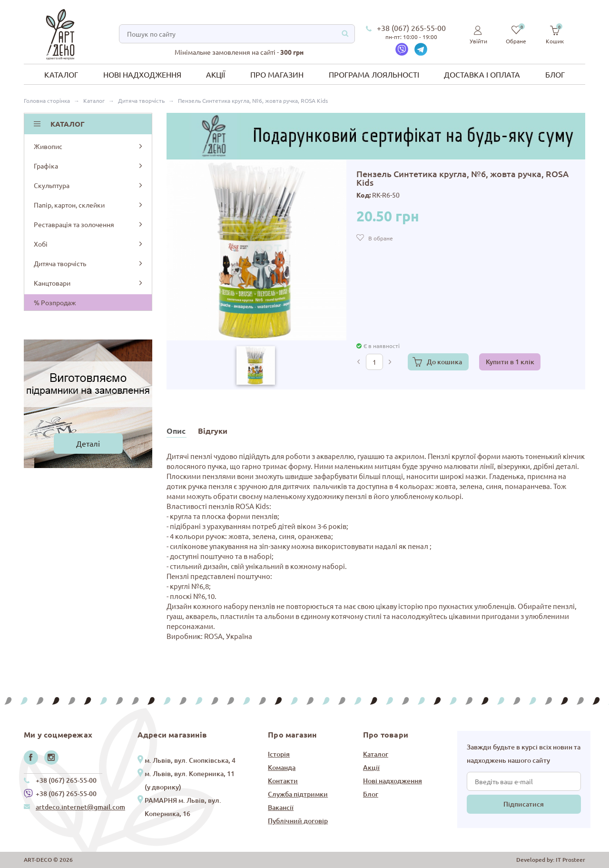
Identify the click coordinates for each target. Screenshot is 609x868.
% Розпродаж (55, 302)
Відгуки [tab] (213, 431)
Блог (555, 74)
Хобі (89, 244)
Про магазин (277, 74)
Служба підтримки (298, 794)
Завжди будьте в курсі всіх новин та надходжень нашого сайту (524, 753)
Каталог (61, 74)
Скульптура (89, 185)
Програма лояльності (374, 74)
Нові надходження (142, 74)
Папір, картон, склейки (89, 205)
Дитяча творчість (89, 263)
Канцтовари (89, 283)
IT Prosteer (570, 860)
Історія (279, 754)
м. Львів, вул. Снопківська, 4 (190, 760)
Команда (282, 767)
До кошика (444, 362)
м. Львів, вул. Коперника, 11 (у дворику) (190, 780)
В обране (381, 238)
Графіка (89, 166)
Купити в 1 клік (510, 362)
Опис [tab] (176, 431)
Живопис (89, 146)
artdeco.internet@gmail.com (80, 807)
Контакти (283, 781)
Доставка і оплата (482, 74)
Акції (216, 74)
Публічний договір (298, 821)
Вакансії (281, 807)
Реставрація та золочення (89, 224)
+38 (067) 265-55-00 (411, 28)
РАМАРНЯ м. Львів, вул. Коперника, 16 (183, 807)
